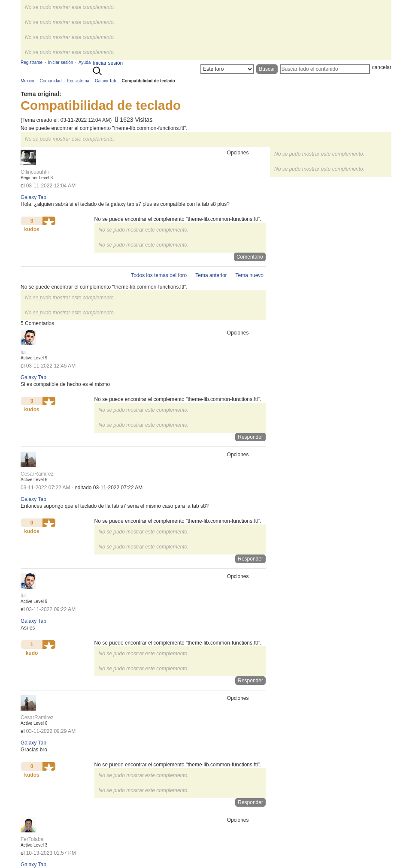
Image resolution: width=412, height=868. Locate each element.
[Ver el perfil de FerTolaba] (32, 839)
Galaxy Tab (33, 197)
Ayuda (85, 62)
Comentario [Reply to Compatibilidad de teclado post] (250, 257)
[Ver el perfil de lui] (23, 352)
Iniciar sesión (108, 63)
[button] (49, 221)
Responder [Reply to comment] (250, 437)
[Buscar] (325, 69)
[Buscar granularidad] (227, 69)
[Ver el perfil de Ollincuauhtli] (35, 172)
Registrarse (32, 62)
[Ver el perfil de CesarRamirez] (37, 474)
